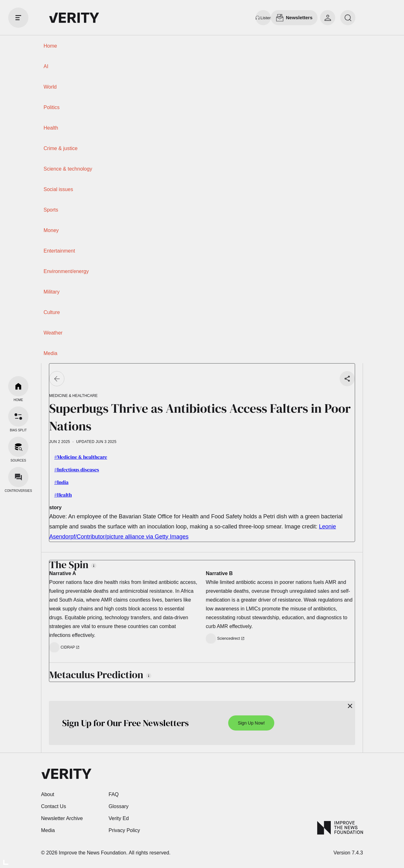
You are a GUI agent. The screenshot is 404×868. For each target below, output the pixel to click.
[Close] (350, 706)
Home (50, 46)
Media (50, 353)
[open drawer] (18, 18)
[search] (348, 18)
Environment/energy (66, 271)
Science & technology (68, 169)
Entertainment (59, 251)
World (50, 87)
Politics (52, 107)
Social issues (58, 189)
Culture (52, 312)
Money (51, 230)
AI (46, 66)
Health (51, 128)
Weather (53, 333)
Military (52, 292)
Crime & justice (61, 148)
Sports (51, 210)
